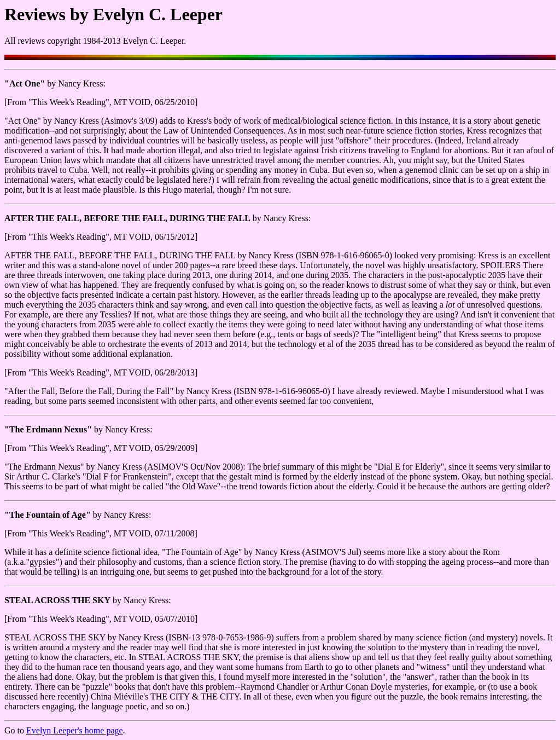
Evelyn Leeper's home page (75, 730)
